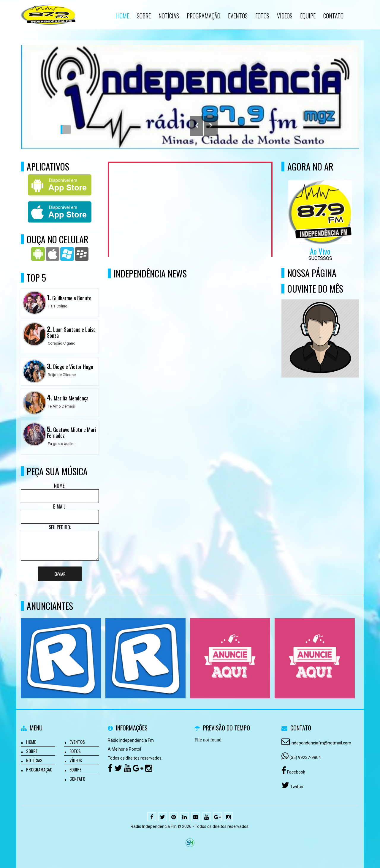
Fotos (75, 751)
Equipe (75, 769)
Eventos (77, 742)
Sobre (32, 751)
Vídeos (76, 760)
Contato (77, 779)
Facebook (296, 772)
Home (31, 742)
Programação (39, 769)
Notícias (34, 760)
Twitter (296, 787)
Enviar (60, 574)
